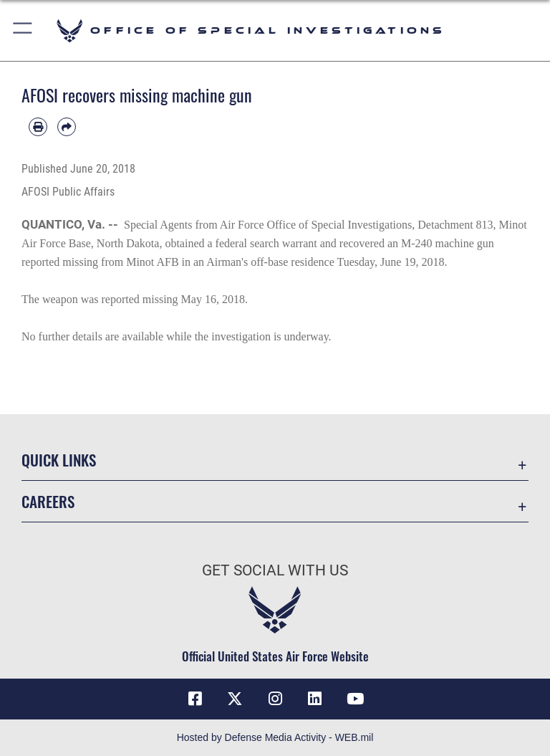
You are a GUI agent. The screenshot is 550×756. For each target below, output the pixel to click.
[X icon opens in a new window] (235, 699)
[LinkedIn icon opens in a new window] (315, 699)
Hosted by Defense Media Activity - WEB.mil (275, 737)
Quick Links (59, 460)
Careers (48, 501)
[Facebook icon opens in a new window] (195, 699)
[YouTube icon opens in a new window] (355, 699)
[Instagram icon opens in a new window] (275, 699)
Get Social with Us (275, 570)
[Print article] (38, 127)
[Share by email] (67, 127)
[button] (23, 30)
